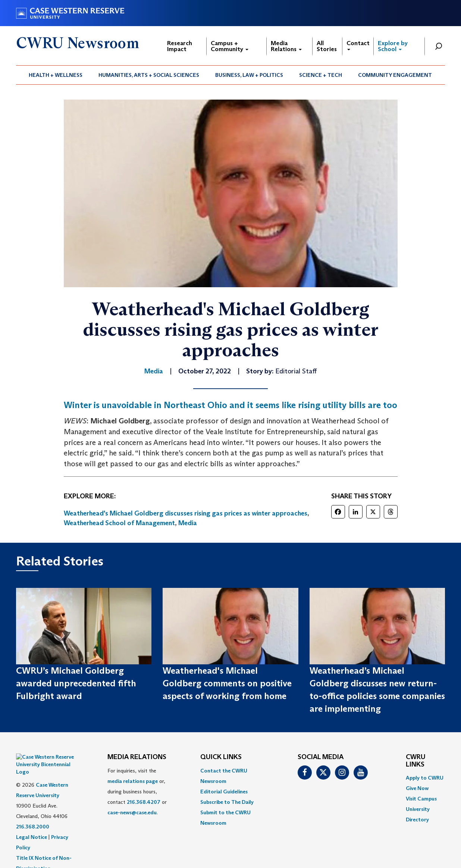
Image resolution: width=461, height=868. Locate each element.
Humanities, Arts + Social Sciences (149, 75)
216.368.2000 (33, 808)
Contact (358, 45)
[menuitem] (56, 75)
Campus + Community (230, 46)
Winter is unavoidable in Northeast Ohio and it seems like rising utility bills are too (230, 405)
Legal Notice (32, 818)
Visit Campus (421, 799)
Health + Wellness (56, 75)
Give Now (417, 788)
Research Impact (180, 46)
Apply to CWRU (425, 778)
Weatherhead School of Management (119, 523)
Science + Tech (321, 75)
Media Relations (286, 46)
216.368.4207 (144, 802)
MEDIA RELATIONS (137, 757)
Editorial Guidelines (224, 792)
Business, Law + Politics (249, 75)
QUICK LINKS (221, 757)
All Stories (327, 46)
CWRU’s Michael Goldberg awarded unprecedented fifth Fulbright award (76, 683)
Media (188, 523)
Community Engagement (395, 75)
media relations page (133, 781)
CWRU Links (416, 761)
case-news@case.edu (132, 812)
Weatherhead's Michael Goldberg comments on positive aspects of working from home (227, 683)
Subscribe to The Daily (227, 802)
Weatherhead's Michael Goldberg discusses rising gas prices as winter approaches (186, 513)
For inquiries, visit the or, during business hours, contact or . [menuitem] (137, 792)
